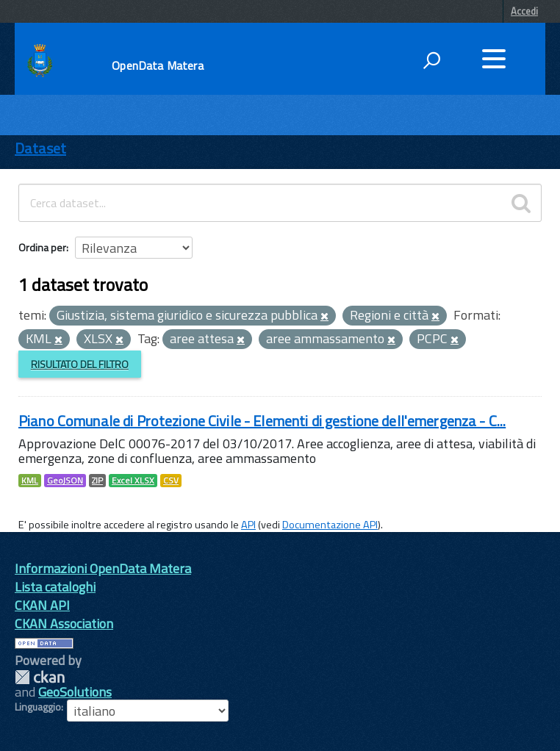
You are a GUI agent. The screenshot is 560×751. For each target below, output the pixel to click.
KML (30, 481)
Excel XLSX (133, 481)
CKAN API (42, 605)
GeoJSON (65, 481)
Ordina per (42, 247)
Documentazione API (330, 525)
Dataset (40, 148)
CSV (171, 481)
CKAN (40, 677)
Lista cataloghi (55, 587)
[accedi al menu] (494, 59)
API (248, 525)
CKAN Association (64, 624)
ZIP (97, 481)
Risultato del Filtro (80, 364)
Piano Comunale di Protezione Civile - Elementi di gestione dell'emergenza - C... (262, 421)
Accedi (524, 11)
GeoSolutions (75, 692)
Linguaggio (38, 707)
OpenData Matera (157, 65)
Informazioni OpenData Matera (103, 568)
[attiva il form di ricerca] (431, 60)
